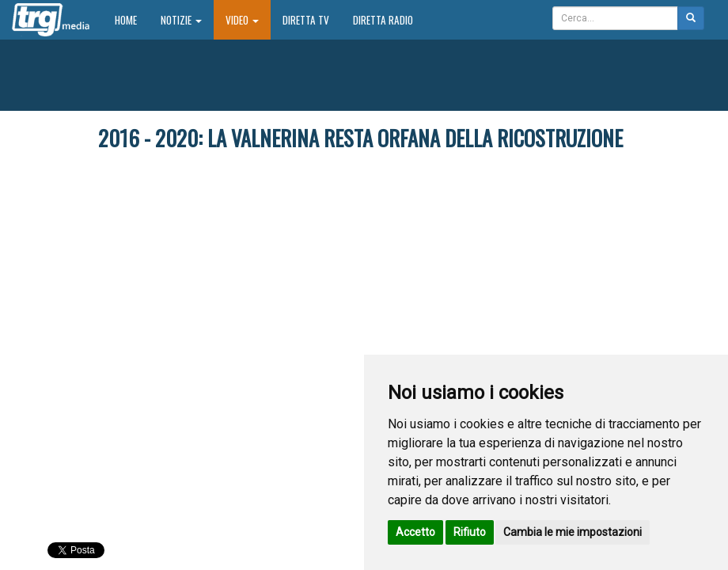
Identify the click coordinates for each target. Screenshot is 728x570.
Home (132, 19)
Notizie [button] (181, 20)
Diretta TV (306, 20)
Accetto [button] (415, 532)
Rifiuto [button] (470, 532)
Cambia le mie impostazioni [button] (573, 532)
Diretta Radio (383, 20)
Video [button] (242, 20)
